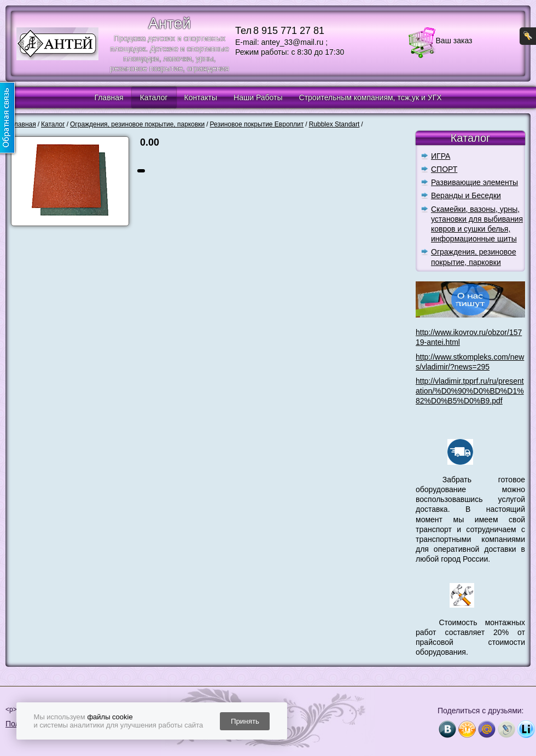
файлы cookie (110, 717)
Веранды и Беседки (466, 195)
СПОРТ (444, 169)
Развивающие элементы (474, 182)
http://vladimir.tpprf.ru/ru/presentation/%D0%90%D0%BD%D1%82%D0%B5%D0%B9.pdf (470, 391)
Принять (245, 721)
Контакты (201, 97)
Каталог (154, 97)
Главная (109, 97)
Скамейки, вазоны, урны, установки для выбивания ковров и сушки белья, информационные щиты (477, 224)
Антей (170, 23)
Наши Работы (258, 97)
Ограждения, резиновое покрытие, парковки (474, 257)
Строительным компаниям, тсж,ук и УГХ (371, 97)
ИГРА (441, 156)
